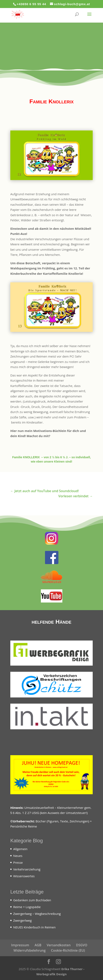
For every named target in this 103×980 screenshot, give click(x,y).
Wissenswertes (24, 876)
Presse (18, 862)
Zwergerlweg (22, 920)
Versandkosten (59, 945)
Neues (18, 856)
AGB (38, 945)
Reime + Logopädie (27, 907)
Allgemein (20, 849)
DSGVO (82, 945)
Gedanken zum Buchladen (32, 900)
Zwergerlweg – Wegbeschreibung (37, 914)
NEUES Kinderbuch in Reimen (34, 927)
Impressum (20, 945)
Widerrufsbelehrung (29, 950)
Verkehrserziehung (27, 869)
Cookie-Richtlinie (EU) (68, 950)
